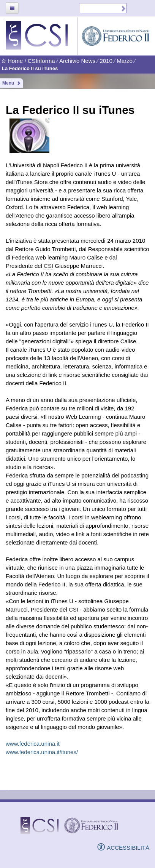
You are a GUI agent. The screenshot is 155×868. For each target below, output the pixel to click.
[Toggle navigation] (12, 8)
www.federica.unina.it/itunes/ (42, 752)
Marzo (125, 61)
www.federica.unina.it (33, 744)
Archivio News (77, 61)
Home (12, 61)
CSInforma (41, 61)
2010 (106, 61)
